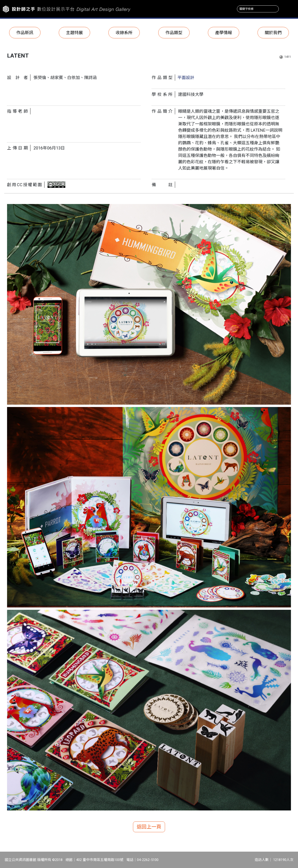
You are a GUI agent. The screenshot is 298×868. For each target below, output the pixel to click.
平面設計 (186, 78)
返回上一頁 (149, 827)
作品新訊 (25, 33)
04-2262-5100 (148, 860)
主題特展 (74, 33)
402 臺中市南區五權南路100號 (100, 860)
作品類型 (174, 33)
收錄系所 (124, 33)
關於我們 (273, 33)
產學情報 (224, 33)
